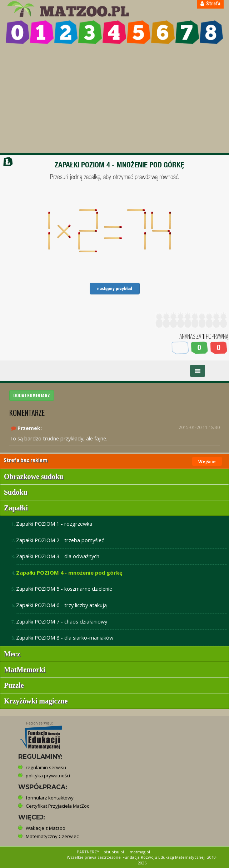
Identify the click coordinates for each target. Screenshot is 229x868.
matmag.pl (140, 852)
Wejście (207, 462)
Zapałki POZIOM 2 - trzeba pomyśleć (60, 540)
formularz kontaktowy (50, 798)
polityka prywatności (48, 776)
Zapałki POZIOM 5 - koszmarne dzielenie (64, 589)
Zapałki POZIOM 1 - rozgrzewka (54, 524)
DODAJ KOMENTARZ (32, 395)
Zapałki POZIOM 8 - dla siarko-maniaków (65, 637)
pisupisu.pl (114, 852)
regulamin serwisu (46, 767)
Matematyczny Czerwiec (52, 836)
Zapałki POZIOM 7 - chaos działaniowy (62, 621)
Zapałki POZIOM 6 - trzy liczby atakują (61, 605)
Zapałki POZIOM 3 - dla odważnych (58, 556)
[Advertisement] (114, 100)
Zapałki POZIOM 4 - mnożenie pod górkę (69, 572)
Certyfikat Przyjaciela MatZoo (58, 806)
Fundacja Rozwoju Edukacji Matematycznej (164, 857)
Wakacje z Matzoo (46, 828)
